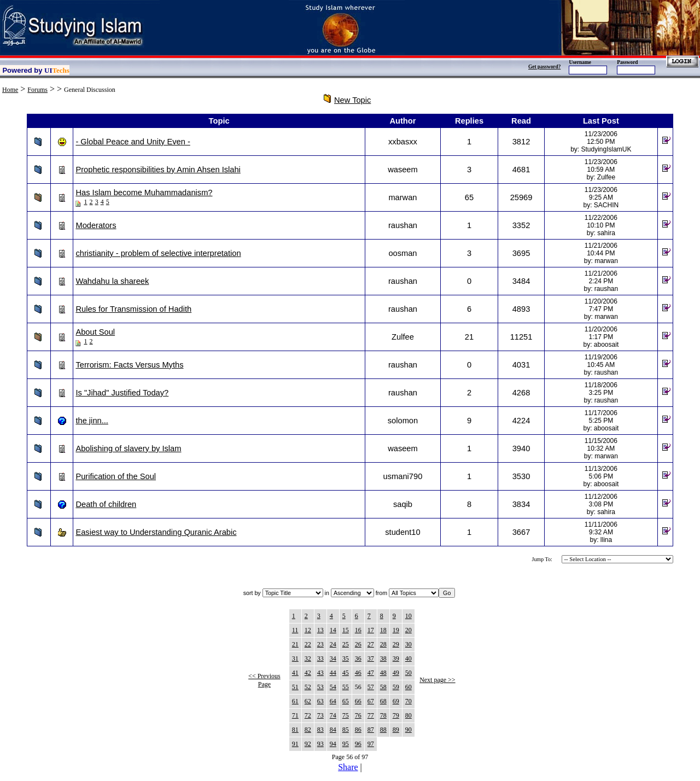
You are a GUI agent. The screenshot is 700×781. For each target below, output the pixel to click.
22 (308, 644)
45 (346, 673)
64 (333, 701)
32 (308, 658)
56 (358, 687)
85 (346, 730)
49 (396, 673)
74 (333, 715)
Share (348, 767)
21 (295, 644)
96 (358, 744)
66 (358, 701)
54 (333, 687)
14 (333, 630)
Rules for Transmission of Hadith (133, 309)
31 (295, 658)
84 (333, 730)
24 (333, 644)
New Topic (352, 100)
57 (371, 687)
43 (320, 673)
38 (383, 658)
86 (358, 730)
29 (396, 644)
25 (346, 644)
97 (371, 744)
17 (371, 630)
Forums (37, 90)
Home (10, 90)
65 (346, 701)
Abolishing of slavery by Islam (128, 448)
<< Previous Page (264, 680)
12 (308, 630)
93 (320, 744)
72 (308, 715)
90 (409, 730)
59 (396, 687)
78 (383, 715)
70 (409, 701)
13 (320, 630)
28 (383, 644)
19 (396, 630)
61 (295, 701)
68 (383, 701)
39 (396, 658)
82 (308, 730)
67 (371, 701)
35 (346, 658)
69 (396, 701)
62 (308, 701)
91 (295, 744)
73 (320, 715)
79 (396, 715)
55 (346, 687)
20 (409, 630)
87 (371, 730)
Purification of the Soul (116, 476)
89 (396, 730)
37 (371, 658)
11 (295, 630)
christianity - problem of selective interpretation (158, 253)
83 (320, 730)
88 (383, 730)
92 (308, 744)
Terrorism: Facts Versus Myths (129, 365)
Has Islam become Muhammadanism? (144, 193)
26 (358, 644)
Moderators (96, 225)
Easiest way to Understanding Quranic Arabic (156, 532)
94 (333, 744)
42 (308, 673)
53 (320, 687)
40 (409, 658)
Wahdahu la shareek (112, 281)
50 (409, 673)
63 (320, 701)
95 (346, 744)
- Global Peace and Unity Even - (133, 142)
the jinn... (92, 421)
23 (320, 644)
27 (371, 644)
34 (333, 658)
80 (409, 715)
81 (295, 730)
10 (409, 616)
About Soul (95, 332)
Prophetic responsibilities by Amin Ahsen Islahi (158, 170)
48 (383, 673)
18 (383, 630)
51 (295, 687)
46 (358, 673)
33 (320, 658)
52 (308, 687)
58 (383, 687)
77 (371, 715)
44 (333, 673)
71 (295, 715)
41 (295, 673)
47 (371, 673)
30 (409, 644)
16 (358, 630)
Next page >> (437, 680)
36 (358, 658)
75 (346, 715)
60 (409, 687)
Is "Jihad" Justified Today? (122, 393)
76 (358, 715)
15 (346, 630)
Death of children (106, 504)
